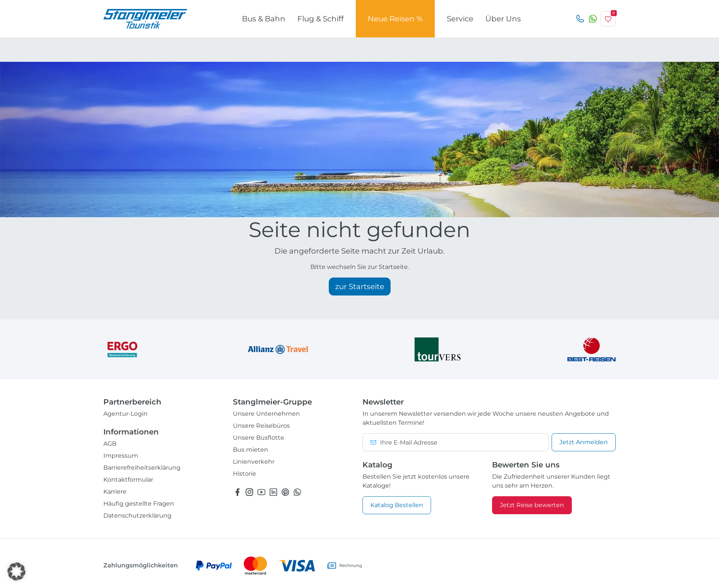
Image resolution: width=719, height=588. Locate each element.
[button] (16, 572)
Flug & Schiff (321, 19)
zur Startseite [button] (360, 287)
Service (460, 19)
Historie (245, 474)
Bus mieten (251, 450)
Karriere (115, 492)
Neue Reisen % (395, 19)
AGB (110, 444)
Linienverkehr (254, 462)
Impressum (121, 456)
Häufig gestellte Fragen (139, 504)
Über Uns (503, 19)
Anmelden (584, 442)
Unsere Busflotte (259, 438)
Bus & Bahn (264, 19)
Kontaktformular (128, 480)
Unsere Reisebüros (261, 426)
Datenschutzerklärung (137, 516)
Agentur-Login (125, 414)
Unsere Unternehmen (266, 414)
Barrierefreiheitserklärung (142, 468)
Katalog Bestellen (397, 505)
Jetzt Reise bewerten (532, 505)
